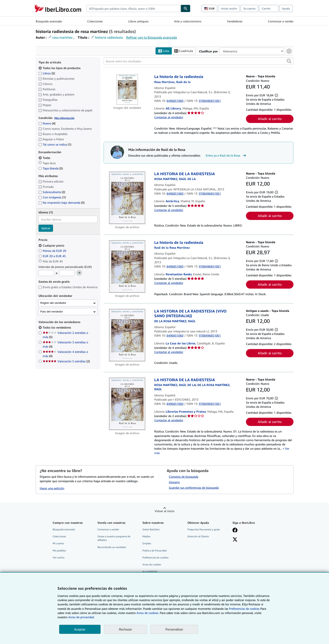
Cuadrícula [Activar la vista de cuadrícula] (184, 51)
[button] (289, 61)
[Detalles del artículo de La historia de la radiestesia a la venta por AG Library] (127, 90)
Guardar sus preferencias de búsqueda (194, 488)
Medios (146, 537)
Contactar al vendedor (169, 117)
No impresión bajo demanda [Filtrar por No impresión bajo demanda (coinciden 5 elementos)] (61, 203)
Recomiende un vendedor (112, 547)
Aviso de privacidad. (81, 617)
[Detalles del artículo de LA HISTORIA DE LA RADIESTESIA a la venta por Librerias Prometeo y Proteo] (127, 404)
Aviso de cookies (152, 564)
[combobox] (134, 8)
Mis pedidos (59, 551)
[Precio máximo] (67, 273)
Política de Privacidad (154, 551)
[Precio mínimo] (46, 273)
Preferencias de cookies (244, 609)
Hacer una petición (52, 488)
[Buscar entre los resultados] (199, 61)
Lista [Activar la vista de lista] (164, 51)
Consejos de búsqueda (184, 477)
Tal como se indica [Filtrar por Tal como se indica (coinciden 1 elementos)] (55, 145)
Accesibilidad (150, 571)
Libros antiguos (138, 21)
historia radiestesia (109, 37)
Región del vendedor (53, 303)
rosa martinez (62, 37)
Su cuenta (249, 8)
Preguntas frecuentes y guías (204, 530)
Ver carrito (59, 557)
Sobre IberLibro (151, 530)
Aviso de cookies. (148, 613)
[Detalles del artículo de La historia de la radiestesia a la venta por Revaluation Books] (127, 266)
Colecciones (95, 21)
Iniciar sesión (229, 8)
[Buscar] (186, 8)
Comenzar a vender (281, 21)
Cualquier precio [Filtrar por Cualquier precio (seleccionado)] (52, 245)
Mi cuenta (58, 544)
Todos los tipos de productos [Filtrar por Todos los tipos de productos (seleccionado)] (60, 68)
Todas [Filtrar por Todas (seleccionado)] (45, 158)
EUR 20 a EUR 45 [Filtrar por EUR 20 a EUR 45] (53, 256)
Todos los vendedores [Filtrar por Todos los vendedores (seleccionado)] (57, 328)
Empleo (147, 544)
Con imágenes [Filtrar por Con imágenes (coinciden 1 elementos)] (52, 197)
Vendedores (235, 21)
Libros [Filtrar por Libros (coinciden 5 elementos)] (47, 73)
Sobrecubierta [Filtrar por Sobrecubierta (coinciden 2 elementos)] (52, 192)
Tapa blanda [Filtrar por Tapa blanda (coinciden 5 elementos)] (51, 168)
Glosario (174, 482)
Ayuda (286, 8)
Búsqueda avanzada (49, 21)
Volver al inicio (164, 511)
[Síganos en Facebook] (235, 531)
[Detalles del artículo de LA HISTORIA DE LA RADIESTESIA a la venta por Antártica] (127, 198)
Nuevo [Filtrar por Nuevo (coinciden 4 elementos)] (47, 123)
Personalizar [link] (174, 629)
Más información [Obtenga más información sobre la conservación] (64, 118)
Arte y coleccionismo (188, 21)
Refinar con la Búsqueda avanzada (152, 37)
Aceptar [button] (80, 629)
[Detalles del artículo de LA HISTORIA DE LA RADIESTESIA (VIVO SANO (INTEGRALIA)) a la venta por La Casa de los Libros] (127, 335)
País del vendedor (52, 312)
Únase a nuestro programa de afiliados (114, 538)
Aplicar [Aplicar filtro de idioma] (46, 228)
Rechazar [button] (126, 629)
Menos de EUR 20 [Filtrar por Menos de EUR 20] (53, 251)
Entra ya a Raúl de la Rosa (226, 156)
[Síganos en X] (235, 540)
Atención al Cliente (198, 537)
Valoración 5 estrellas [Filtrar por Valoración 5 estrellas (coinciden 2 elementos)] (66, 361)
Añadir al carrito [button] (270, 119)
